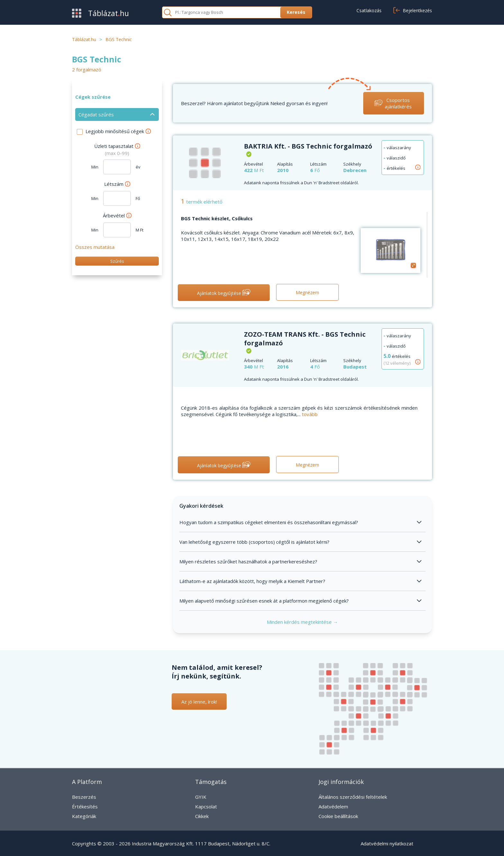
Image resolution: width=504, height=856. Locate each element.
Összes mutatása (95, 247)
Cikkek (202, 816)
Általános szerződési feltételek (353, 797)
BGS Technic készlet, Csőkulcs (217, 218)
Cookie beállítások (338, 816)
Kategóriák (84, 816)
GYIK (201, 797)
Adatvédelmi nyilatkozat (387, 843)
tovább (310, 414)
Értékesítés (85, 806)
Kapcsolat (206, 806)
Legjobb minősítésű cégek (118, 131)
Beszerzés (84, 797)
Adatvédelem (333, 806)
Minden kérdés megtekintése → (302, 622)
